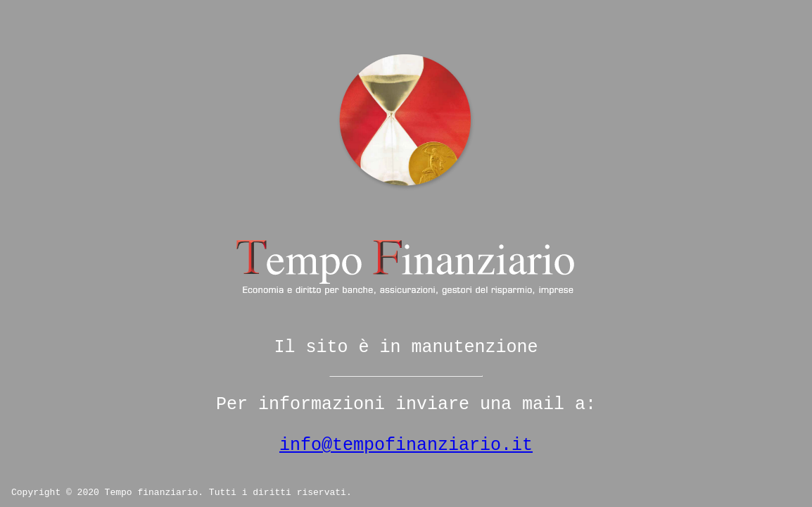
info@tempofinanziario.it (406, 445)
